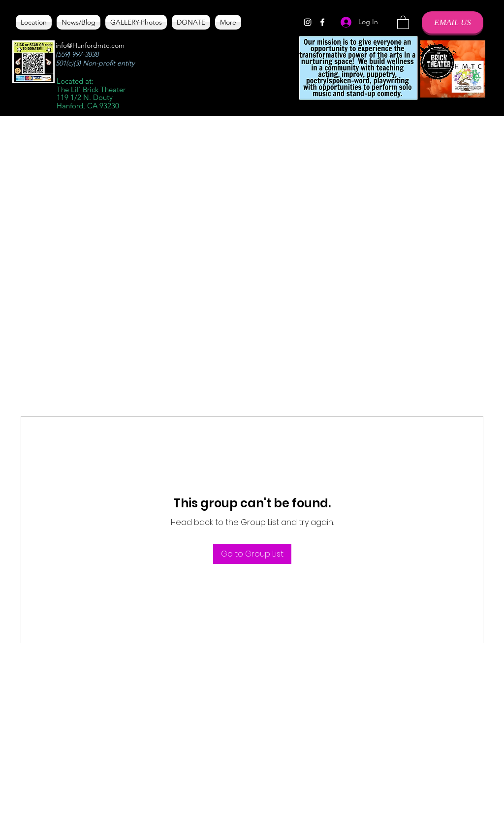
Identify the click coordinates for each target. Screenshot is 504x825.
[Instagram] (308, 22)
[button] (403, 22)
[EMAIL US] (453, 22)
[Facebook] (322, 22)
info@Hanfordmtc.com (90, 45)
